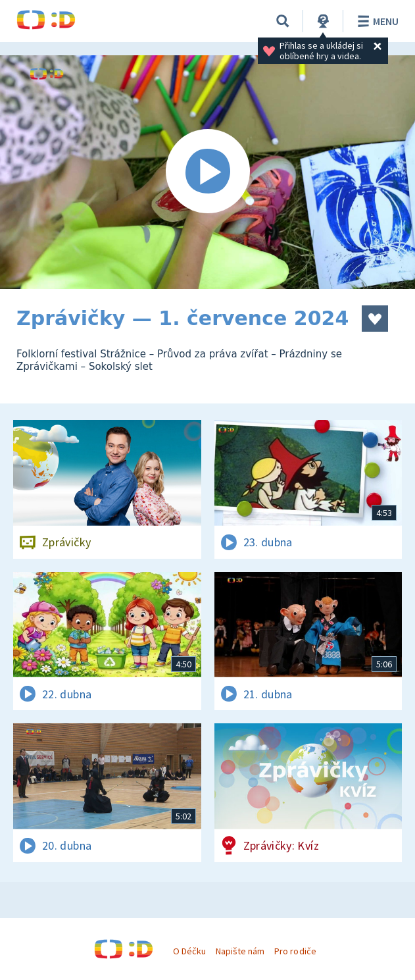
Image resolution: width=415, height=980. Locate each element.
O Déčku (189, 951)
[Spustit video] (207, 172)
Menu (376, 21)
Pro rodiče (295, 951)
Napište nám (240, 951)
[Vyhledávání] (283, 21)
